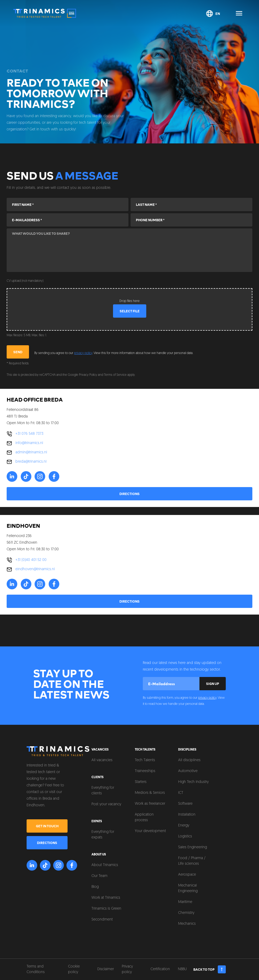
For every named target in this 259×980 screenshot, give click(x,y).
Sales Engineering (193, 847)
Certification (160, 969)
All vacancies (102, 760)
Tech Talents (145, 760)
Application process (144, 817)
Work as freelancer (150, 804)
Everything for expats (103, 835)
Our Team (99, 876)
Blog (95, 887)
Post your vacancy (106, 804)
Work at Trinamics (106, 898)
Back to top (210, 969)
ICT (181, 793)
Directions (129, 494)
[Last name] (191, 204)
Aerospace (187, 875)
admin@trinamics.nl (31, 452)
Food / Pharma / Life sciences (192, 861)
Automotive (188, 771)
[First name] (68, 204)
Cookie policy (74, 969)
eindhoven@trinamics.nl (35, 569)
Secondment (102, 920)
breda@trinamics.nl (31, 462)
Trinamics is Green (106, 909)
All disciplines (189, 760)
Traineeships (145, 771)
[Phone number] (191, 220)
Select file (130, 311)
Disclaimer (106, 969)
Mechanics (187, 924)
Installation (187, 815)
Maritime (185, 902)
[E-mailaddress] (68, 220)
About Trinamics (105, 865)
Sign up (213, 684)
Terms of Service (115, 375)
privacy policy (83, 353)
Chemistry (186, 913)
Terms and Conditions (36, 969)
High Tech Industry (193, 782)
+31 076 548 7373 (29, 434)
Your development (150, 831)
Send (18, 352)
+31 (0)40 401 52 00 (31, 560)
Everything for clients (103, 791)
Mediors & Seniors (150, 793)
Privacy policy (127, 969)
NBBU (182, 969)
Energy (184, 826)
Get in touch (47, 826)
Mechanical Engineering (188, 888)
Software (185, 804)
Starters (141, 782)
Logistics (185, 836)
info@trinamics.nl (29, 443)
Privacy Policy (88, 375)
